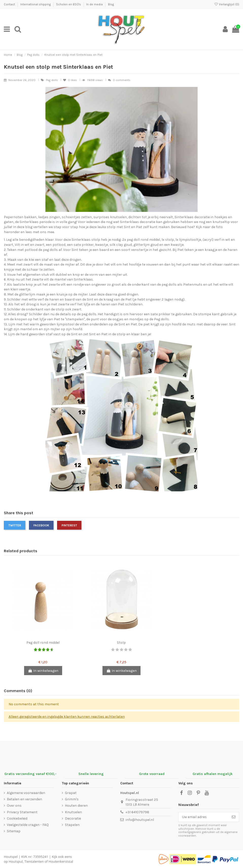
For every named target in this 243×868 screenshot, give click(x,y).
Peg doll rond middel (43, 643)
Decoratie (73, 818)
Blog (111, 4)
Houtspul (16, 861)
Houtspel (11, 857)
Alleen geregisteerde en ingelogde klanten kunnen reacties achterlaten (67, 717)
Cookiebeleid (17, 818)
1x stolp (168, 240)
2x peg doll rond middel (141, 240)
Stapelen (72, 825)
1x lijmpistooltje (188, 240)
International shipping (36, 4)
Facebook (41, 525)
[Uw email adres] (203, 817)
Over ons (14, 806)
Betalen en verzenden (24, 799)
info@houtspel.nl (140, 820)
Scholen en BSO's (69, 4)
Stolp (121, 643)
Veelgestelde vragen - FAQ (28, 825)
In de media (95, 4)
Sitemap (14, 831)
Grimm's (72, 799)
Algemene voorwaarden (26, 793)
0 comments (122, 80)
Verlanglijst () (227, 4)
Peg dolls (52, 80)
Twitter (15, 525)
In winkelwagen (43, 671)
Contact (10, 4)
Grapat (71, 793)
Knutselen (73, 812)
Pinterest (69, 525)
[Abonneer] (234, 817)
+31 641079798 (137, 812)
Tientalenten (34, 861)
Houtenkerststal (61, 861)
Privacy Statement (22, 812)
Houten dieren (76, 806)
